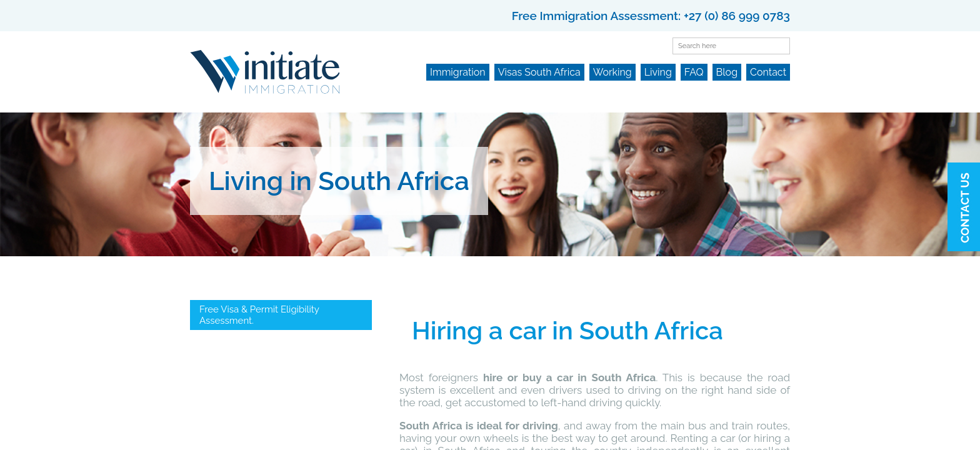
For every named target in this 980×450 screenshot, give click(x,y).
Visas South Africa (539, 72)
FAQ (694, 72)
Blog (727, 72)
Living (658, 72)
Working (612, 72)
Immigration (458, 72)
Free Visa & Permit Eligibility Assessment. (259, 315)
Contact (768, 72)
